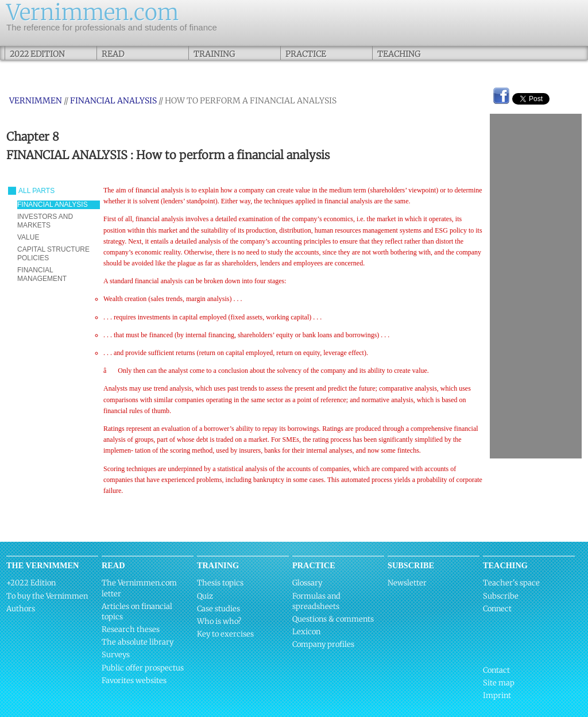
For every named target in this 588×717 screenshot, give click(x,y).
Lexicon (306, 632)
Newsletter (407, 583)
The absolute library (138, 642)
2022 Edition (37, 54)
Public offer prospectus (143, 668)
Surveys (116, 655)
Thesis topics (220, 583)
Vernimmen (36, 101)
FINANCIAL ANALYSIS (113, 101)
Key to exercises (225, 634)
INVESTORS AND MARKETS (45, 221)
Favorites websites (134, 681)
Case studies (218, 609)
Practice (306, 54)
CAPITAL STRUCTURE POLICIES (53, 254)
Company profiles (323, 644)
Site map (499, 683)
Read (113, 54)
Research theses (131, 629)
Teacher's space (511, 583)
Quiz (205, 596)
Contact (496, 670)
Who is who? (219, 621)
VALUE (28, 237)
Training (214, 54)
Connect (497, 609)
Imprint (497, 695)
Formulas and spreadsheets (316, 601)
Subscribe (501, 596)
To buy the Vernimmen (47, 596)
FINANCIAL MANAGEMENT (42, 274)
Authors (21, 609)
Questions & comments (333, 619)
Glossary (307, 583)
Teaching (399, 54)
